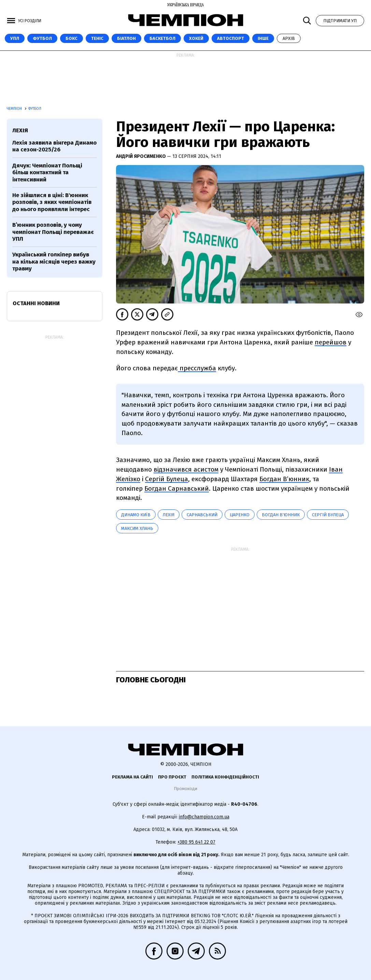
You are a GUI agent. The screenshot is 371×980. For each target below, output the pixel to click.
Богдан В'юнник (281, 515)
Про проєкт (172, 777)
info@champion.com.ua (204, 817)
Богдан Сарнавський (177, 488)
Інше (263, 38)
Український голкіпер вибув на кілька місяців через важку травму (54, 262)
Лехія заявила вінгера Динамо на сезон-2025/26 (54, 146)
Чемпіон (15, 109)
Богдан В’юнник (284, 479)
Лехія (169, 515)
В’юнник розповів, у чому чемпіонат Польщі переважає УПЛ (53, 232)
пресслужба (197, 368)
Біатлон (126, 38)
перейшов (331, 342)
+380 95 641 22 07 (196, 842)
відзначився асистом (186, 469)
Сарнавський (202, 515)
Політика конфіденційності (225, 777)
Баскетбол (162, 38)
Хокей (196, 38)
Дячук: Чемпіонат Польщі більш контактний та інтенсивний (47, 173)
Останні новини (36, 303)
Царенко (240, 515)
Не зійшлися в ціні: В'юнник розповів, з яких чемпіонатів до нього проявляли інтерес (52, 202)
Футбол (42, 38)
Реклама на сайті (132, 777)
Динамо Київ (136, 515)
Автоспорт (231, 38)
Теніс (97, 38)
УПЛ (15, 38)
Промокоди (185, 789)
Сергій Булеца (167, 479)
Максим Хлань (137, 528)
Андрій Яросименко (141, 156)
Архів (289, 38)
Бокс (72, 38)
